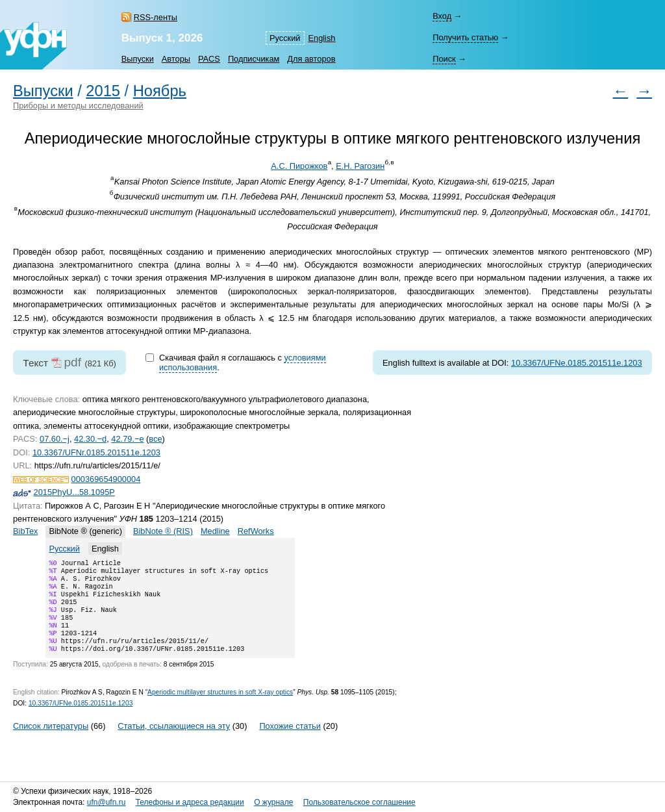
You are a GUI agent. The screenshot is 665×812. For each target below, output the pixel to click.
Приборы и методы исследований (78, 106)
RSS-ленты (156, 17)
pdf (72, 362)
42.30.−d (90, 439)
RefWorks (256, 531)
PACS (209, 59)
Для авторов (311, 59)
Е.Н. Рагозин (360, 166)
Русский (285, 38)
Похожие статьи (290, 742)
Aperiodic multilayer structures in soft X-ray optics (220, 708)
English (322, 38)
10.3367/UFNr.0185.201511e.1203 (96, 452)
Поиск (444, 59)
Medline (215, 531)
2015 (103, 91)
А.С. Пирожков (299, 166)
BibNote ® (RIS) (163, 531)
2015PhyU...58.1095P (74, 492)
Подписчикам (254, 59)
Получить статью (465, 37)
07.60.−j (55, 439)
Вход (442, 16)
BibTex (25, 531)
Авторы (176, 59)
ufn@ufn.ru (107, 803)
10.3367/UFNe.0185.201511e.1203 (577, 363)
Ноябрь (160, 91)
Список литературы (51, 742)
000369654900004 (106, 479)
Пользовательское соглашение (359, 803)
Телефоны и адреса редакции (190, 803)
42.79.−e (127, 439)
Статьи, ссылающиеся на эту (174, 742)
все (155, 439)
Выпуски (138, 59)
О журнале (273, 803)
